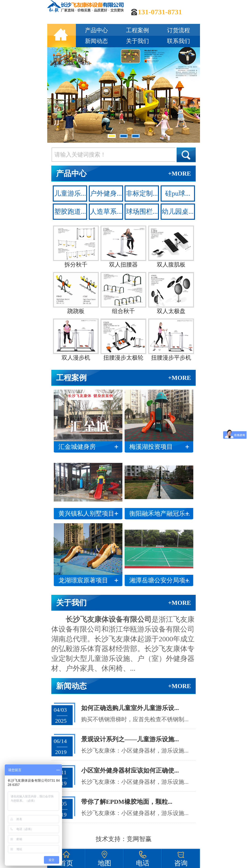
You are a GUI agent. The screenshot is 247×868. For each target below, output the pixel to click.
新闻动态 (96, 41)
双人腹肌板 (171, 247)
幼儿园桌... (178, 212)
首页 (66, 863)
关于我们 (137, 41)
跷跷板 (76, 293)
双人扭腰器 (123, 247)
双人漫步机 (76, 340)
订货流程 (179, 30)
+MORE (179, 174)
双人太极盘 (171, 293)
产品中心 (96, 30)
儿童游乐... (70, 193)
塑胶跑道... (70, 212)
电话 (143, 863)
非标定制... (142, 193)
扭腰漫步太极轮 (123, 340)
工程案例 (137, 30)
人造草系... (106, 212)
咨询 (181, 863)
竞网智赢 (139, 839)
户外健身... (106, 193)
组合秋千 (123, 293)
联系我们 (179, 41)
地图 (105, 863)
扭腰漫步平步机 (171, 340)
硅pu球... (178, 193)
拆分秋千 (76, 247)
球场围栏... (142, 212)
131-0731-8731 (160, 12)
